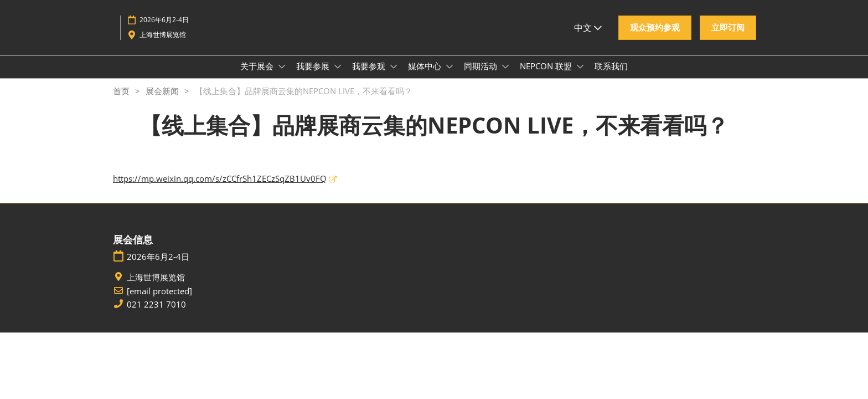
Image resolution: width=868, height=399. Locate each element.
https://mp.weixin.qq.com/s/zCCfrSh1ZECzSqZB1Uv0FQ (220, 188)
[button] (655, 38)
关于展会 (258, 76)
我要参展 (314, 76)
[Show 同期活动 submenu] (505, 77)
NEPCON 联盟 (547, 76)
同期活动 (482, 76)
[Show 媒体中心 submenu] (449, 77)
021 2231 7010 (156, 314)
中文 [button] (588, 38)
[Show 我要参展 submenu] (338, 77)
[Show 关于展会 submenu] (282, 77)
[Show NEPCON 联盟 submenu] (580, 77)
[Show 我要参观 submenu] (394, 77)
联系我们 (611, 76)
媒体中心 (426, 76)
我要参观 (370, 76)
